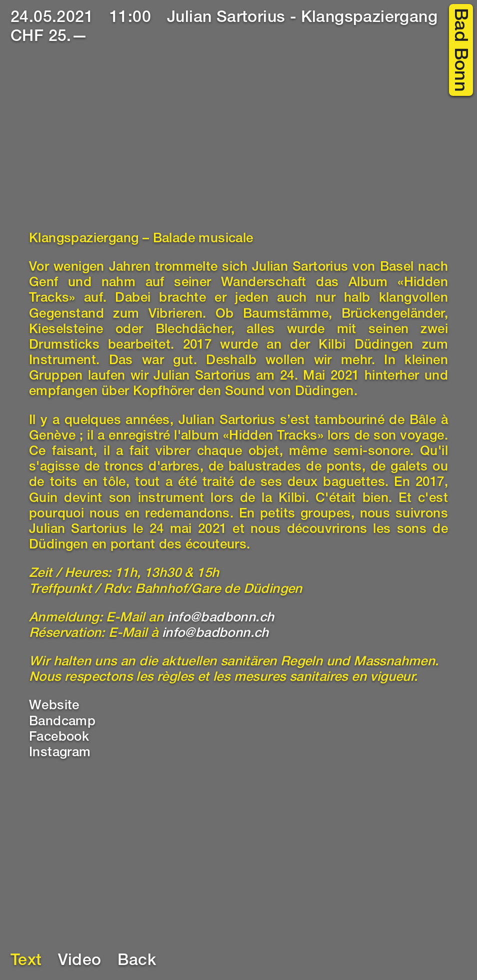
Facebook (59, 738)
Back (137, 962)
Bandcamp (62, 722)
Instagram (60, 753)
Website (54, 706)
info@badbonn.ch (220, 618)
